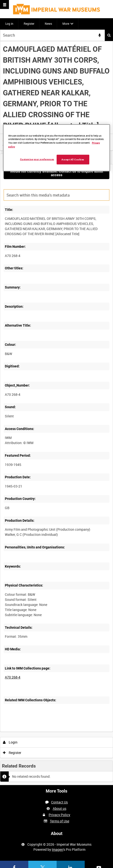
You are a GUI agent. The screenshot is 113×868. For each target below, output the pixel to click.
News (48, 24)
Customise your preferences (37, 159)
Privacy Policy (59, 815)
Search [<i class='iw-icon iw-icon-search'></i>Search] (109, 35)
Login (10, 742)
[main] (56, 413)
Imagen (57, 849)
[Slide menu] (4, 4)
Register (29, 24)
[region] (57, 148)
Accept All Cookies (73, 160)
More (66, 24)
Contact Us (59, 802)
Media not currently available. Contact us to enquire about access (57, 173)
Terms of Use (60, 821)
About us (60, 808)
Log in (9, 24)
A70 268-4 (13, 677)
